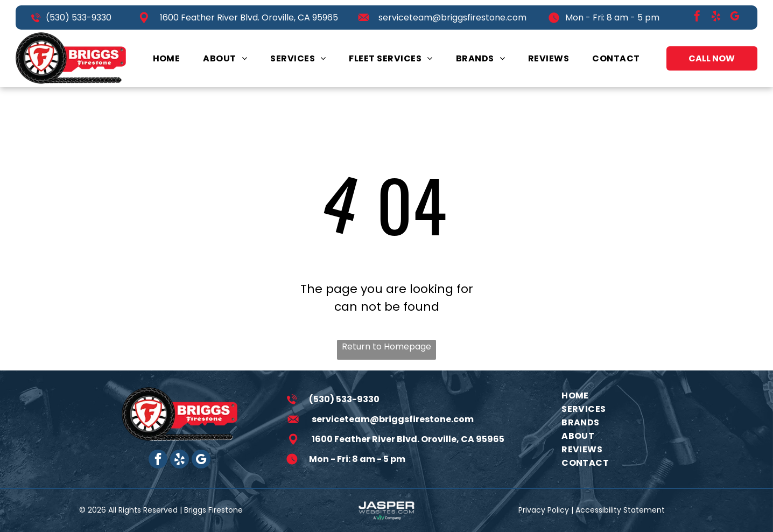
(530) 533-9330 (79, 17)
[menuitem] (167, 58)
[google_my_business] (735, 17)
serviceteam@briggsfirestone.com (452, 17)
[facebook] (697, 17)
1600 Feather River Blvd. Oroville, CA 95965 (249, 17)
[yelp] (716, 17)
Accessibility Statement (620, 510)
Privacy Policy (544, 510)
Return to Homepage (386, 346)
